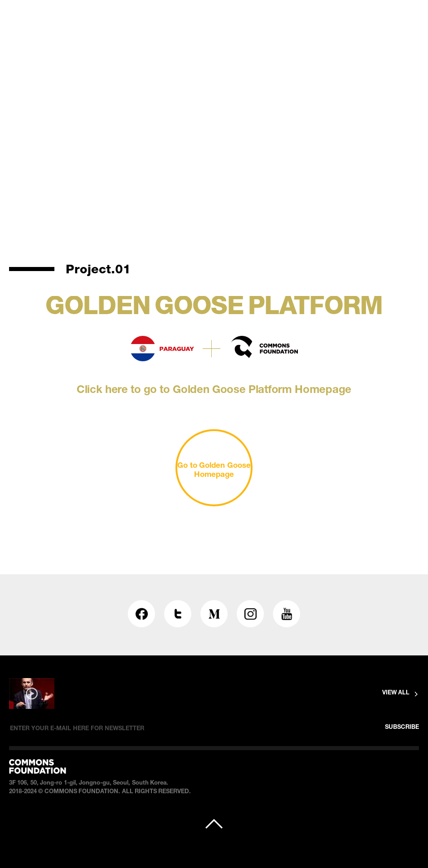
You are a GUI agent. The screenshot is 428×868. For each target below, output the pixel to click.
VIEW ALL (396, 693)
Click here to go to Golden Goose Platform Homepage (214, 391)
